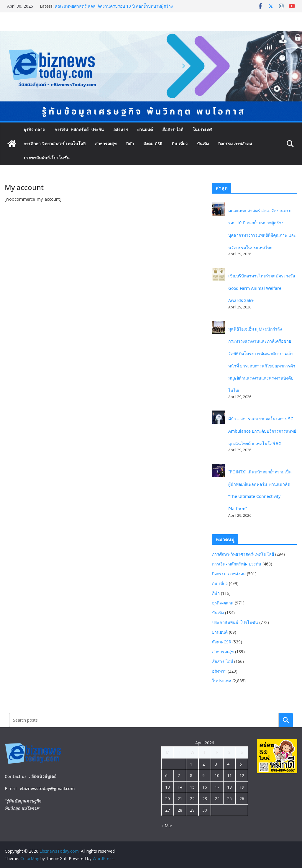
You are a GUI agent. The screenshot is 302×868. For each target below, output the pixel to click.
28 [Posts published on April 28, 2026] (180, 810)
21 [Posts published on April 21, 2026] (180, 798)
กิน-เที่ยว (180, 144)
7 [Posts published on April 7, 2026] (179, 775)
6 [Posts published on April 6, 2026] (166, 775)
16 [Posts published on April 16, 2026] (205, 787)
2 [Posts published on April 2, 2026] (203, 764)
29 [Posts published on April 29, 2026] (192, 810)
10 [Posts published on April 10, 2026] (217, 775)
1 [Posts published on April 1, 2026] (191, 764)
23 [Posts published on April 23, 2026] (205, 798)
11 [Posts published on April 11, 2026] (229, 775)
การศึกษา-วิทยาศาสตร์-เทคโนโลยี (55, 144)
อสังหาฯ (120, 129)
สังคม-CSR (153, 144)
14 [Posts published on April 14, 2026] (180, 787)
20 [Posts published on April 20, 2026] (168, 798)
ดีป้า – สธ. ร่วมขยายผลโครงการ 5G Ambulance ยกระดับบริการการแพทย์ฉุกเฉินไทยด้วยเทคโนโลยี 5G (262, 431)
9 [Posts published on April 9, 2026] (203, 775)
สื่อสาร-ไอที (173, 129)
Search (286, 720)
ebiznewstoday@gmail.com (47, 788)
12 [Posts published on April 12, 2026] (242, 775)
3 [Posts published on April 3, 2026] (216, 764)
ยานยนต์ (145, 129)
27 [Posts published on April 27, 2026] (168, 810)
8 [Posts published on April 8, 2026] (191, 775)
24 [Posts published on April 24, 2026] (217, 798)
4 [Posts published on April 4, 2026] (228, 764)
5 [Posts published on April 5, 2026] (241, 764)
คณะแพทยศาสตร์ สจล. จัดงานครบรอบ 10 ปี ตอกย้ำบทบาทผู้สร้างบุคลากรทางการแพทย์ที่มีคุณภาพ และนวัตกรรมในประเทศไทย (114, 9)
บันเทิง (203, 144)
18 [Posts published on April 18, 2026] (229, 787)
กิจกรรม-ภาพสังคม (235, 144)
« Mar (167, 826)
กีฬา (130, 144)
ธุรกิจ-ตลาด (34, 129)
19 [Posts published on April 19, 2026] (242, 787)
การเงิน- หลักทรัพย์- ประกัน (79, 129)
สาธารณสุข (106, 144)
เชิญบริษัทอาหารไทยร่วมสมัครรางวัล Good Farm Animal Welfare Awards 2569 (262, 288)
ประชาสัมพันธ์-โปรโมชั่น (47, 158)
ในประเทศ (202, 129)
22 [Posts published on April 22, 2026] (192, 798)
